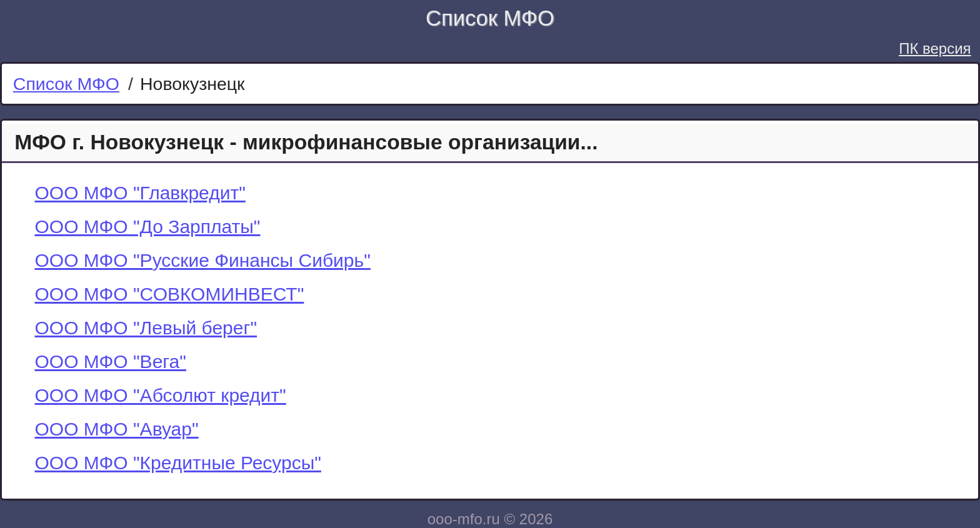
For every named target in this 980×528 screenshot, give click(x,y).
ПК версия (935, 48)
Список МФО (490, 18)
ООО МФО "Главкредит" (140, 193)
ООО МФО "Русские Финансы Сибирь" (203, 260)
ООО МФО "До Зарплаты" (148, 227)
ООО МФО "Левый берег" (146, 328)
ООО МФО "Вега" (111, 361)
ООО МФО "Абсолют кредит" (161, 395)
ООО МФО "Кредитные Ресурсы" (178, 463)
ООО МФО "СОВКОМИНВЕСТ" (170, 294)
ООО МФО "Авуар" (117, 429)
